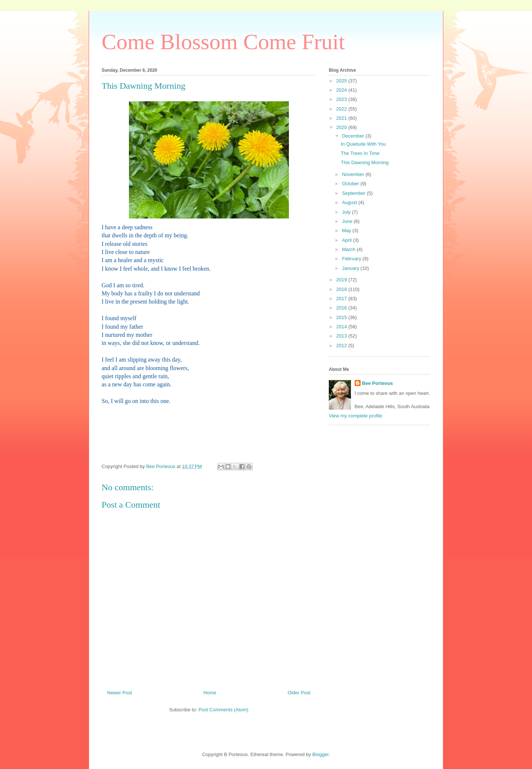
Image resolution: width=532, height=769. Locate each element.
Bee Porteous (378, 383)
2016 (342, 308)
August (350, 202)
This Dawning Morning (364, 162)
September (354, 193)
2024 (342, 90)
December (354, 136)
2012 (342, 345)
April (348, 240)
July (347, 212)
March (349, 249)
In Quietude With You (363, 144)
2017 (342, 299)
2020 (342, 127)
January (351, 268)
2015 (342, 317)
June (348, 221)
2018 (342, 289)
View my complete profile (355, 416)
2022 (342, 109)
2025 (342, 81)
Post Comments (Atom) (223, 710)
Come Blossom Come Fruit (223, 42)
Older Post (299, 693)
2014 (342, 327)
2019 (342, 280)
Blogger (320, 754)
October (351, 184)
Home (210, 693)
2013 (342, 336)
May (347, 231)
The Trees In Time (360, 153)
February (352, 259)
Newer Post (120, 693)
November (354, 174)
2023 (342, 99)
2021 (342, 118)
